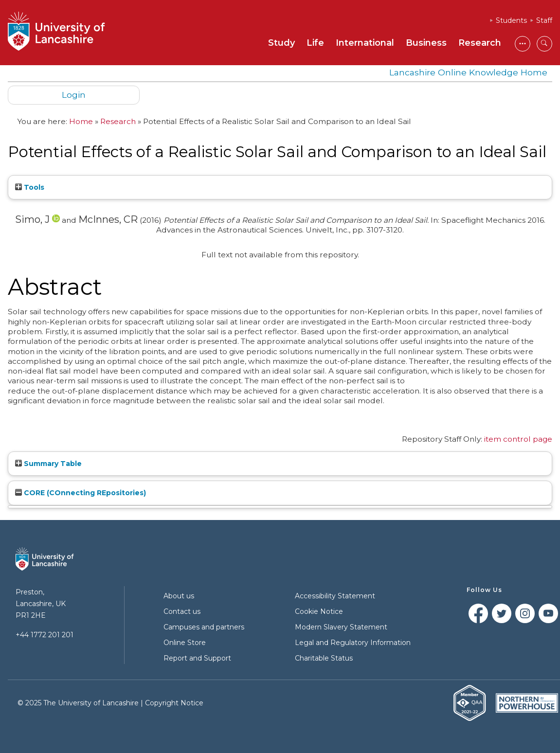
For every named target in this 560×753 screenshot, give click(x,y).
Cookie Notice (319, 611)
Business (426, 43)
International (365, 43)
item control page (518, 439)
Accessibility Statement (335, 596)
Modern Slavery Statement (341, 627)
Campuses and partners (204, 627)
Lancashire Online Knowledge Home (468, 72)
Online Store (185, 643)
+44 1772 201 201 (45, 635)
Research (480, 43)
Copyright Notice (174, 703)
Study (281, 43)
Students (511, 20)
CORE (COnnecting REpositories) (81, 493)
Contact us (182, 611)
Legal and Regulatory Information (353, 643)
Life (315, 43)
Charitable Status (324, 658)
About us (179, 596)
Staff (544, 20)
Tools (30, 187)
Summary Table (48, 464)
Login (74, 95)
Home (81, 121)
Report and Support (197, 658)
